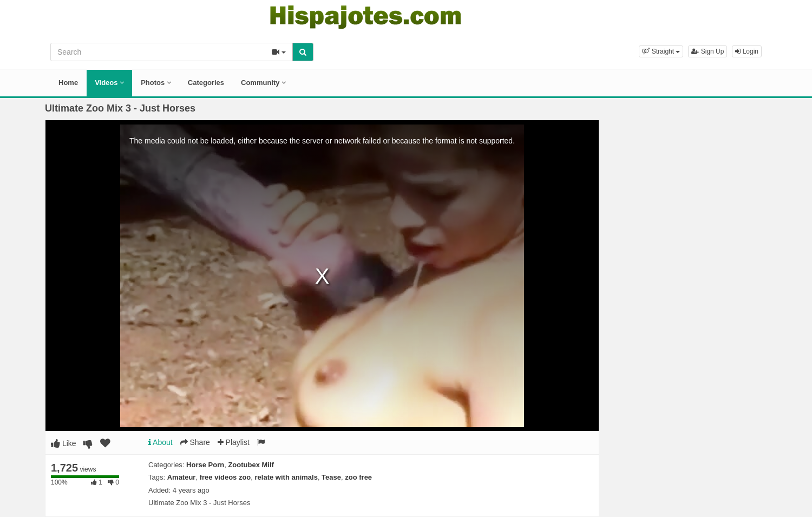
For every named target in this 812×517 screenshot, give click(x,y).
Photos (156, 83)
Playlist (234, 442)
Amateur (182, 477)
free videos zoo (225, 477)
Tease (331, 477)
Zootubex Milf (251, 465)
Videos (109, 83)
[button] (661, 51)
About (161, 442)
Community (263, 83)
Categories (206, 83)
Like (64, 443)
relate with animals (286, 477)
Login (747, 51)
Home (68, 83)
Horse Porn (205, 465)
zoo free (358, 477)
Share (195, 442)
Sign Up (708, 51)
